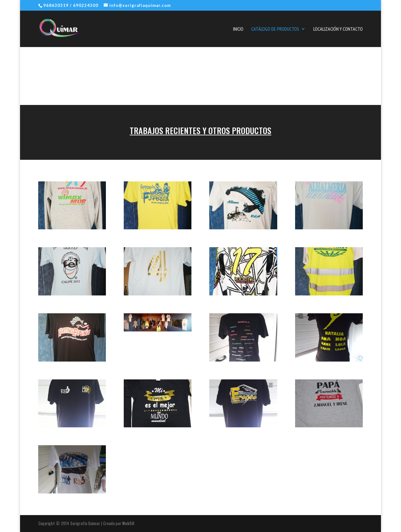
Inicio (238, 29)
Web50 (128, 523)
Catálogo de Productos (275, 29)
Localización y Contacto (338, 29)
